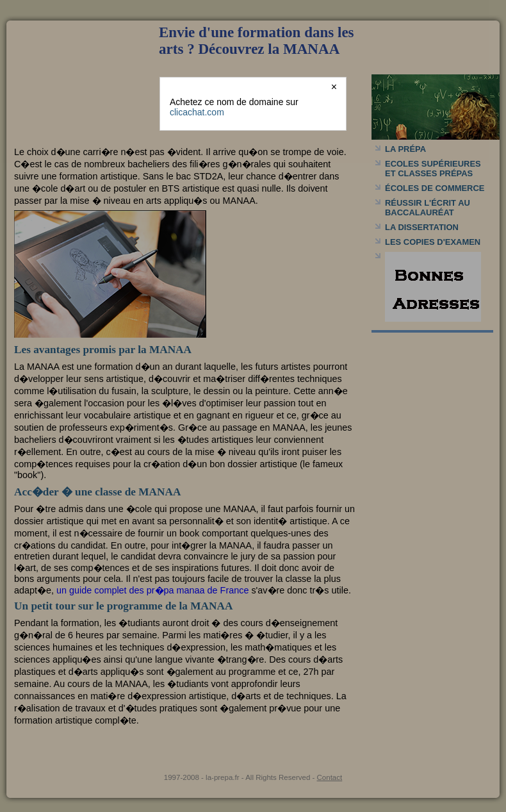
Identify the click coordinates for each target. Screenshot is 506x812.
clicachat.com (197, 112)
